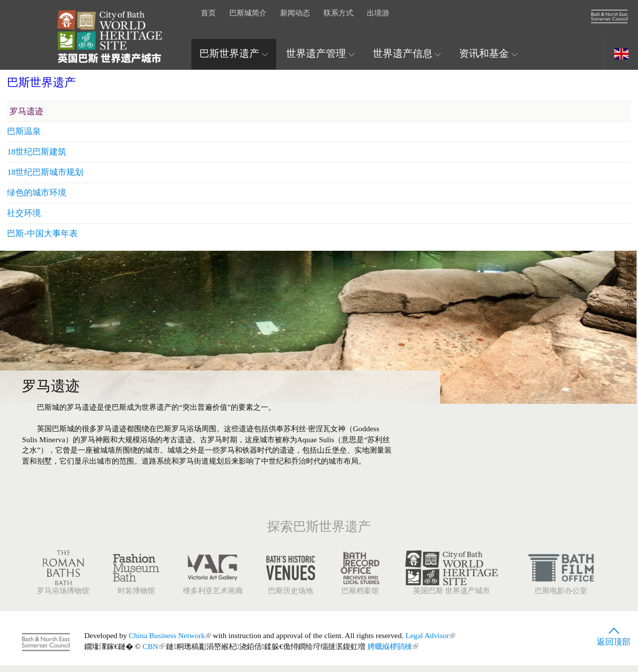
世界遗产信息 (407, 54)
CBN (154, 653)
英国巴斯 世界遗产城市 (452, 579)
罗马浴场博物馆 (63, 579)
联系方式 (338, 13)
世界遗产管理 (320, 54)
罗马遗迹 (491, 360)
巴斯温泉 (489, 381)
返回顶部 (614, 640)
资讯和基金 (488, 54)
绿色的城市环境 (502, 444)
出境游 (378, 13)
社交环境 (489, 465)
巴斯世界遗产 (234, 54)
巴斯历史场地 (291, 579)
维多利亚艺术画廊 (213, 579)
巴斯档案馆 (360, 579)
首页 (208, 13)
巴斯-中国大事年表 (508, 486)
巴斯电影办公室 (561, 579)
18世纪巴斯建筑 (502, 402)
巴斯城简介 (248, 13)
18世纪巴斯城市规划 (511, 423)
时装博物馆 (136, 579)
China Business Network (170, 642)
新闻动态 (295, 13)
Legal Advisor (430, 642)
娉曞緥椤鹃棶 (393, 653)
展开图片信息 (589, 163)
